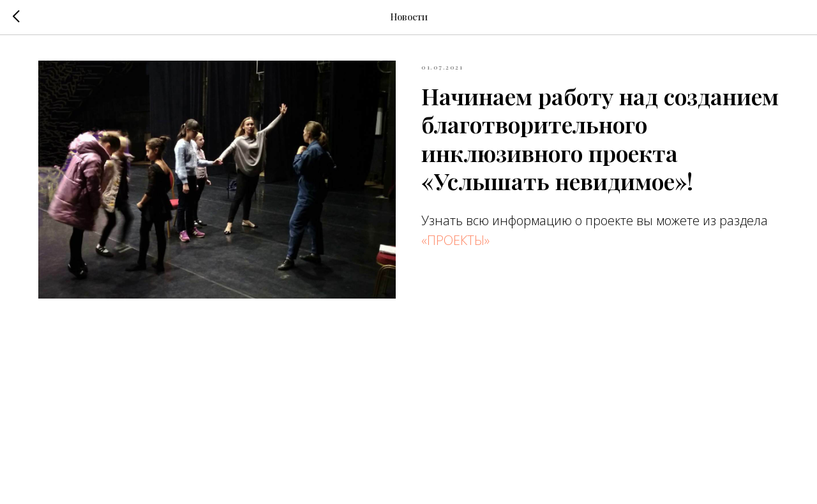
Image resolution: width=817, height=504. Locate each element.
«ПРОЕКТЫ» (455, 240)
